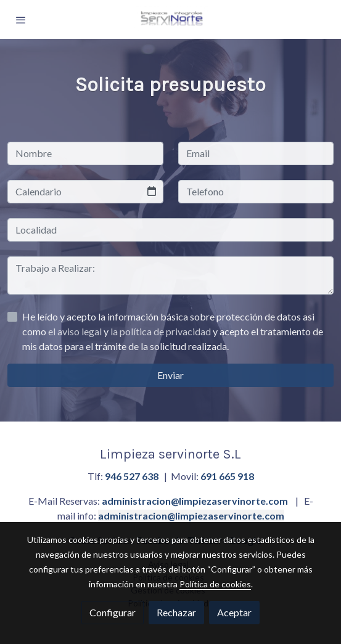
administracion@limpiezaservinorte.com (195, 501)
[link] (170, 19)
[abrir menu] (21, 20)
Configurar (113, 612)
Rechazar (176, 612)
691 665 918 (227, 476)
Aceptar (234, 612)
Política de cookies (215, 584)
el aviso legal (76, 331)
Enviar (170, 375)
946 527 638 (132, 476)
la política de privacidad (162, 331)
